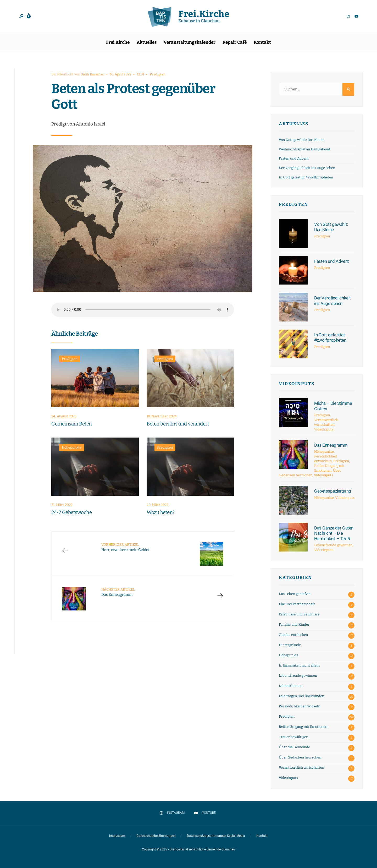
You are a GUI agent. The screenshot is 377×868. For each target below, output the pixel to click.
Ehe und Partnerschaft (297, 604)
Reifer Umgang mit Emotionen (303, 727)
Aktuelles (147, 42)
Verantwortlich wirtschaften (301, 768)
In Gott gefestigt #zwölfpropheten (306, 177)
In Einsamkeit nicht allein (299, 665)
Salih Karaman (93, 74)
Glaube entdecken (293, 635)
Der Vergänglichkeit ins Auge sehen (307, 168)
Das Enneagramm (118, 592)
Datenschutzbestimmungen (156, 836)
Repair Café (235, 42)
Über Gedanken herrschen (300, 757)
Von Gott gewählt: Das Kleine (302, 140)
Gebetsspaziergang (333, 491)
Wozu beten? (161, 513)
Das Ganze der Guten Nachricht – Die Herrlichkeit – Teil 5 (334, 533)
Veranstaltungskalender (190, 42)
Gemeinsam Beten (72, 424)
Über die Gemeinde (294, 747)
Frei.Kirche (118, 42)
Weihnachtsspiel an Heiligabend (304, 149)
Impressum (117, 836)
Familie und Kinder (294, 624)
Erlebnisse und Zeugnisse (299, 614)
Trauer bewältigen (293, 737)
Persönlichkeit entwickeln (300, 706)
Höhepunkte (72, 447)
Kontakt (262, 42)
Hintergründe (290, 645)
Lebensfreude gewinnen (333, 545)
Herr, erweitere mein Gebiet (125, 547)
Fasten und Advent (294, 158)
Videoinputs (297, 384)
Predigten (158, 74)
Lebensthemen (291, 686)
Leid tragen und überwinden (301, 696)
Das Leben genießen (295, 594)
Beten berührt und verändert (178, 424)
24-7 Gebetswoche (71, 513)
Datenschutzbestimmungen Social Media (216, 836)
